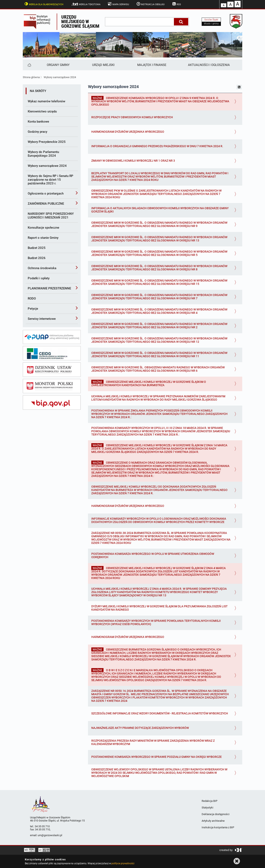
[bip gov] (52, 402)
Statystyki (207, 808)
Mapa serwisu (118, 4)
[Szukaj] (181, 22)
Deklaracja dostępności (216, 814)
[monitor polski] (52, 386)
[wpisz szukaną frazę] (140, 22)
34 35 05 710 (42, 826)
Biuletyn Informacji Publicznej (40, 22)
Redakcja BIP (210, 801)
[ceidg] (52, 353)
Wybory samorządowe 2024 (60, 77)
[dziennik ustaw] (52, 370)
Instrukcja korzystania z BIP (218, 827)
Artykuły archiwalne (213, 821)
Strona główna (31, 77)
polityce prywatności (123, 863)
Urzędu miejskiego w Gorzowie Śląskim (80, 22)
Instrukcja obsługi (150, 4)
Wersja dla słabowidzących (43, 4)
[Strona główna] (29, 65)
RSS (176, 4)
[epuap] (52, 337)
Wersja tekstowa (86, 4)
